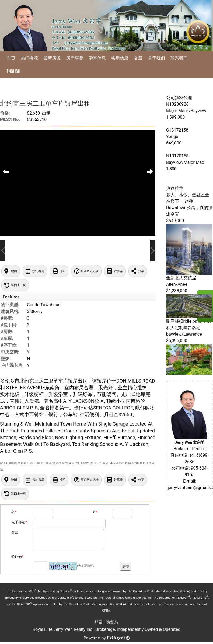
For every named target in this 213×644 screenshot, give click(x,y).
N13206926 (177, 104)
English (13, 71)
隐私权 (112, 622)
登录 (99, 622)
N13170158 (177, 156)
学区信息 (97, 58)
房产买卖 (75, 58)
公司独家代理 (179, 98)
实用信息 (120, 58)
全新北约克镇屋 (181, 278)
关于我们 (156, 58)
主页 (11, 58)
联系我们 (179, 58)
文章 (138, 58)
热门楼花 (29, 58)
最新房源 (52, 58)
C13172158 (177, 130)
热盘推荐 (175, 188)
